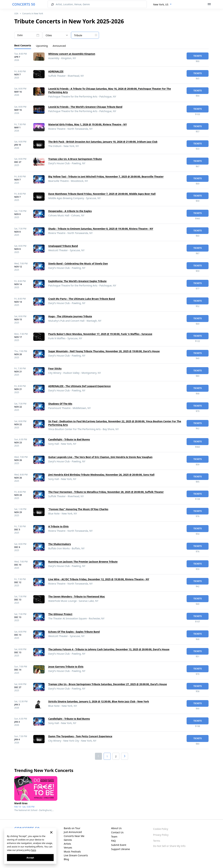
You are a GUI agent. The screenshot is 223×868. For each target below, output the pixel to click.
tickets (198, 56)
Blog (66, 859)
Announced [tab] (59, 46)
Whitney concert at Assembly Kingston (72, 54)
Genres (68, 840)
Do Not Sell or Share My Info (169, 846)
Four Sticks (55, 368)
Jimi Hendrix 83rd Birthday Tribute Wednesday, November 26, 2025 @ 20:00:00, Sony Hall (101, 475)
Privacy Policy (161, 835)
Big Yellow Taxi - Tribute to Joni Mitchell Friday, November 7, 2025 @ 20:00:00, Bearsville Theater (106, 177)
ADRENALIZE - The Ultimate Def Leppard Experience (79, 386)
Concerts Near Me (74, 836)
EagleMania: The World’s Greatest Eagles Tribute (77, 281)
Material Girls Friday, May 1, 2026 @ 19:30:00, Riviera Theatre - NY (88, 124)
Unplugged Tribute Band (63, 246)
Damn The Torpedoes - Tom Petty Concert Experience (80, 736)
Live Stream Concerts (76, 855)
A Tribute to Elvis (58, 526)
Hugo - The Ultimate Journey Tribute (70, 316)
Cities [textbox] (49, 35)
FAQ (114, 841)
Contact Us (117, 832)
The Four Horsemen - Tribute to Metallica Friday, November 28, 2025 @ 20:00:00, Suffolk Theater (106, 492)
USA (16, 14)
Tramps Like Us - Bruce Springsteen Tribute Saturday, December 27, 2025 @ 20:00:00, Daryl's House (108, 684)
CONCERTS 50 (24, 4)
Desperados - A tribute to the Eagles (70, 211)
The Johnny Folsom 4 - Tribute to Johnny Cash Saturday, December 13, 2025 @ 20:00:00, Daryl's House (109, 649)
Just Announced (73, 832)
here (34, 850)
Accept (30, 858)
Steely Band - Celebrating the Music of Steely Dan (78, 264)
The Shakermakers (60, 544)
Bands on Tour (72, 828)
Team (114, 837)
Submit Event (119, 845)
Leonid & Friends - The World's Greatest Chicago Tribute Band (85, 107)
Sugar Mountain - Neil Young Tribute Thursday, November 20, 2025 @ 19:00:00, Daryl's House (104, 351)
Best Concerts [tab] (23, 45)
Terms (157, 841)
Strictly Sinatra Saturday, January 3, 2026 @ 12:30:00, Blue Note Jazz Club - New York (99, 701)
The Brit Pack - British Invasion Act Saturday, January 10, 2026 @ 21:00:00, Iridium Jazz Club (103, 142)
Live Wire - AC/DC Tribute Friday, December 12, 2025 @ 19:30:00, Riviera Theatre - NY (99, 579)
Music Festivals (72, 852)
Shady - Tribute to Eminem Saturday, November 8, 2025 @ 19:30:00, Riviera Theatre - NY (101, 229)
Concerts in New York (33, 14)
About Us (116, 828)
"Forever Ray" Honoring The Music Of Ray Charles (78, 509)
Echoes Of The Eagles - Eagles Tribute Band (74, 632)
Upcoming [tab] (42, 46)
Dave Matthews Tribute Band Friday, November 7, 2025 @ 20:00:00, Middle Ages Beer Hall (102, 194)
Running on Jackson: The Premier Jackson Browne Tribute (83, 562)
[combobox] (162, 5)
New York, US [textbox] (161, 4)
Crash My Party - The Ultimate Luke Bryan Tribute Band (82, 299)
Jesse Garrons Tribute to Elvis (66, 667)
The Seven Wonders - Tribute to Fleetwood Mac (77, 596)
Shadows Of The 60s (60, 404)
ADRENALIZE (56, 71)
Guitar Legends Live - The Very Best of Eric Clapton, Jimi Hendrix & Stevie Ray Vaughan (100, 457)
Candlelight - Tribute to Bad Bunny (69, 439)
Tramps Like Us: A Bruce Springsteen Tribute (75, 159)
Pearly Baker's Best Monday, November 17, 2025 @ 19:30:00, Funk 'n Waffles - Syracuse (100, 334)
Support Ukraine (121, 849)
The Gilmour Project (60, 614)
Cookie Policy (161, 829)
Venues (68, 848)
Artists (67, 844)
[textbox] (85, 35)
